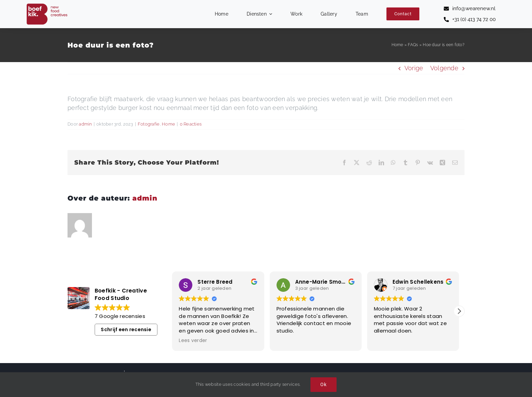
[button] (459, 311)
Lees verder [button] (193, 341)
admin (85, 124)
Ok (324, 384)
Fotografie (149, 124)
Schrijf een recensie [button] (126, 329)
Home (397, 45)
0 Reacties (191, 124)
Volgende (444, 68)
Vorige (414, 68)
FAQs (413, 45)
